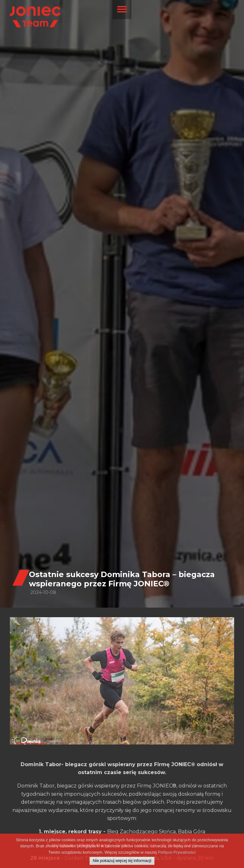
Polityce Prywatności (177, 853)
